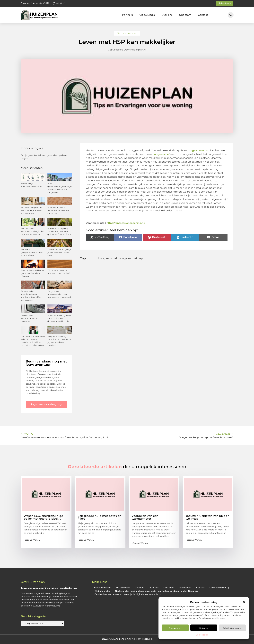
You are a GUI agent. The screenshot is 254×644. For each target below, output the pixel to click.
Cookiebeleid (202, 635)
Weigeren (204, 628)
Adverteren (185, 588)
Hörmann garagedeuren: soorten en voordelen (32, 252)
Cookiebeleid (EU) (219, 588)
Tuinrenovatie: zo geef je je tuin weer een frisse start (59, 252)
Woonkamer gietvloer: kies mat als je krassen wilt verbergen (32, 210)
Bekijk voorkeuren (232, 628)
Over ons (167, 15)
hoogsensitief (161, 154)
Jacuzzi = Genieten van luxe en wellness (208, 517)
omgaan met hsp (199, 150)
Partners (127, 15)
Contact (203, 15)
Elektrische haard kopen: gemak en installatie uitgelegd (33, 273)
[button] (244, 602)
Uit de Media (147, 15)
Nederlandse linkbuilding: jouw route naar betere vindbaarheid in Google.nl (157, 591)
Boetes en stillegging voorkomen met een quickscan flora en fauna (59, 231)
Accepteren (175, 628)
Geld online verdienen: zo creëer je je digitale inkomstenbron (128, 594)
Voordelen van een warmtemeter (145, 517)
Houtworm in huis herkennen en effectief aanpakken (58, 210)
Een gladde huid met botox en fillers (100, 517)
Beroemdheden (103, 588)
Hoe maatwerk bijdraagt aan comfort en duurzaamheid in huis (59, 318)
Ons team (185, 15)
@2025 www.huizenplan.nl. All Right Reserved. (127, 639)
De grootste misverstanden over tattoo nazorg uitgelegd (59, 294)
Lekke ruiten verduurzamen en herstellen (30, 318)
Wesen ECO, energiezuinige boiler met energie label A (43, 517)
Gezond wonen (127, 33)
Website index (102, 591)
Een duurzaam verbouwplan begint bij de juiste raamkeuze (32, 231)
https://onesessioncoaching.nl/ (126, 223)
